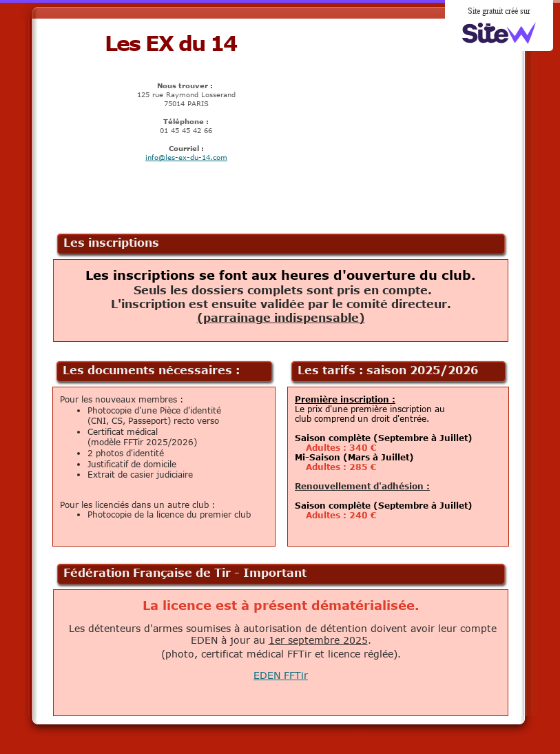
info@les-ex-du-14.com (186, 157)
